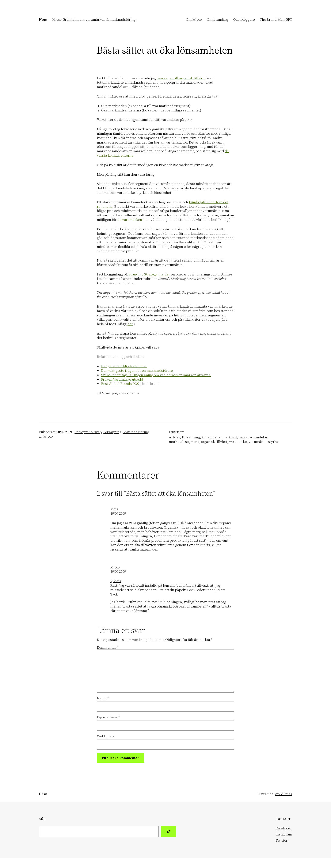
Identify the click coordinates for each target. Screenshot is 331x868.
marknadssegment (184, 442)
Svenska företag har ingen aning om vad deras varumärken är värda (156, 375)
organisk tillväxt (214, 442)
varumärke (238, 442)
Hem (43, 20)
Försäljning (112, 432)
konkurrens (211, 437)
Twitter (282, 840)
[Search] (168, 831)
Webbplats (106, 736)
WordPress (283, 794)
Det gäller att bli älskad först (124, 366)
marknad (230, 437)
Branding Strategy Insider (149, 274)
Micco (115, 567)
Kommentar (108, 647)
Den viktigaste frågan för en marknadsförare (137, 370)
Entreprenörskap (88, 432)
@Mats (116, 581)
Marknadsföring (136, 432)
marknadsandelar (253, 437)
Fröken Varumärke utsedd (122, 379)
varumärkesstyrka (263, 442)
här (130, 324)
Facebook (283, 828)
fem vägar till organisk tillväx (180, 78)
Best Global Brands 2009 (120, 384)
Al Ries (174, 437)
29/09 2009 (118, 513)
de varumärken (130, 220)
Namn (103, 698)
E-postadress (108, 717)
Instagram (284, 834)
